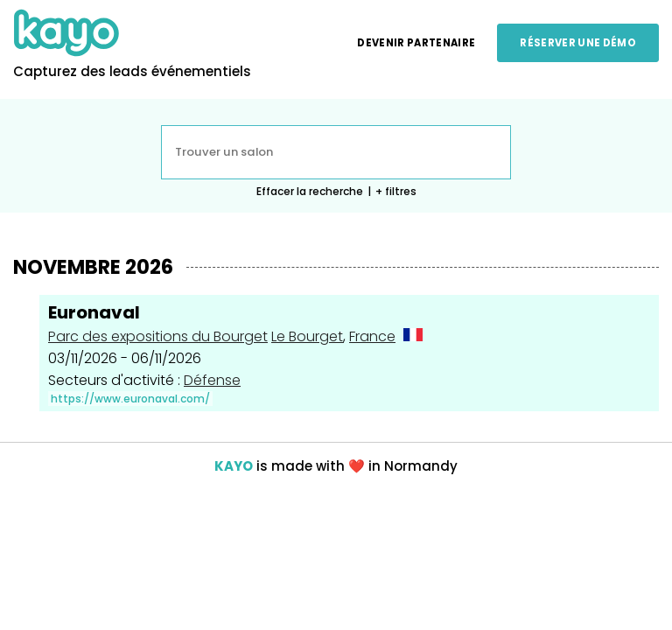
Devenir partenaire (416, 43)
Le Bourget (307, 336)
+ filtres (396, 191)
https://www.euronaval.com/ (130, 399)
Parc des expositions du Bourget (158, 336)
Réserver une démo (578, 43)
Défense (212, 380)
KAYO (234, 466)
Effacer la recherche (310, 191)
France (372, 336)
